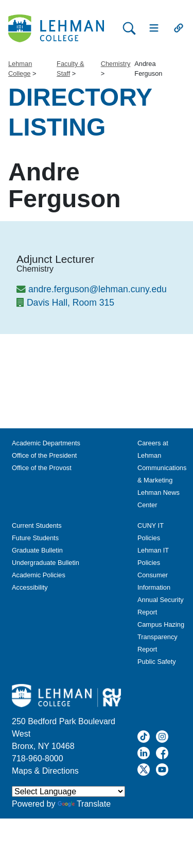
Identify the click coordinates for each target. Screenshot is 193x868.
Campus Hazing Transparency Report (161, 637)
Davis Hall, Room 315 (71, 303)
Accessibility (30, 587)
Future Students (35, 538)
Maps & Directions (45, 771)
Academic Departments (46, 443)
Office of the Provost (42, 468)
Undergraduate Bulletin (46, 563)
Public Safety (157, 662)
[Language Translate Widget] (68, 791)
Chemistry (116, 64)
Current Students (37, 525)
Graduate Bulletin (37, 550)
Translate (84, 804)
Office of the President (44, 455)
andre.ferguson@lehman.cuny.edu (98, 289)
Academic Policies (39, 575)
